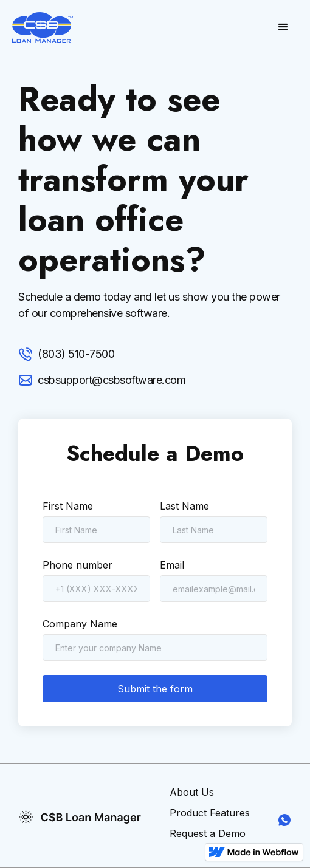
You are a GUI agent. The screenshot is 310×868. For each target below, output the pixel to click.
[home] (43, 27)
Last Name (184, 506)
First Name (68, 506)
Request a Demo (208, 833)
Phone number (77, 565)
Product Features (210, 813)
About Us (192, 792)
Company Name (80, 624)
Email (172, 565)
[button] (283, 27)
